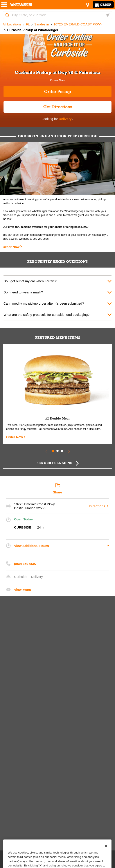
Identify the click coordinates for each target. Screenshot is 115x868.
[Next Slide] (69, 451)
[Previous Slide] (46, 451)
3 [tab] (62, 451)
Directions (97, 506)
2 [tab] (57, 451)
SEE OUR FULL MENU (54, 463)
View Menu (22, 590)
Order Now (11, 247)
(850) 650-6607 (25, 564)
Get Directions (38, 105)
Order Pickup (58, 91)
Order (103, 5)
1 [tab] (53, 451)
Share (57, 488)
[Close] (106, 854)
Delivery (65, 119)
